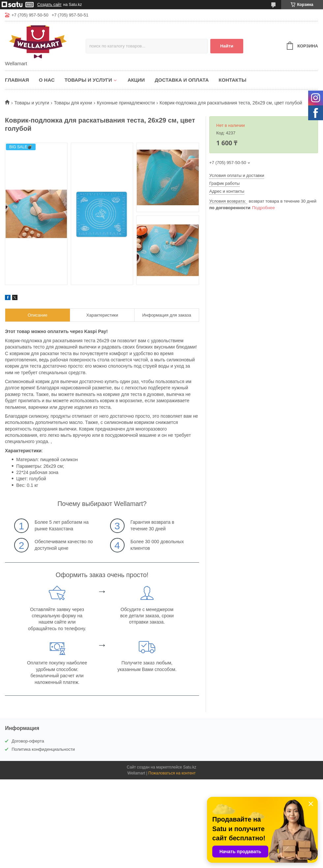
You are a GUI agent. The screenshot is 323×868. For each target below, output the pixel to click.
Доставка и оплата (182, 80)
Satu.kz (190, 767)
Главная (17, 80)
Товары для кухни (73, 103)
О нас (47, 80)
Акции (136, 80)
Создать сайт (49, 5)
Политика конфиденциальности (43, 749)
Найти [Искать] (227, 46)
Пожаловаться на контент (172, 773)
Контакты (232, 80)
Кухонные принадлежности (126, 103)
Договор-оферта (28, 741)
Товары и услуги (88, 80)
